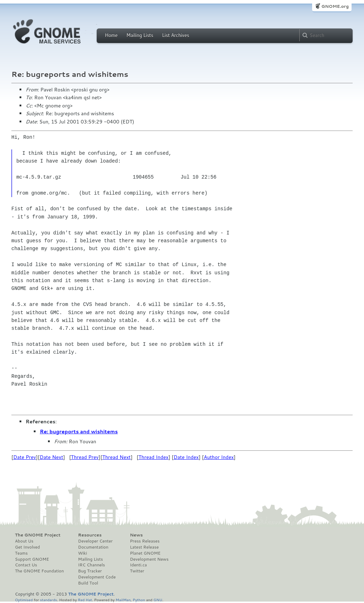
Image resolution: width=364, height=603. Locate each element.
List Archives (176, 35)
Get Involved (27, 547)
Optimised (24, 600)
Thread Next (117, 457)
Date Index (186, 457)
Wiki (83, 553)
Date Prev (25, 457)
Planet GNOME (145, 553)
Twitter (137, 571)
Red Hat (85, 600)
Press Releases (144, 541)
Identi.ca (138, 565)
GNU (158, 600)
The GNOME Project (38, 535)
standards (48, 600)
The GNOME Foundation (39, 571)
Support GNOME (32, 559)
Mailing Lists (140, 35)
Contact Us (26, 565)
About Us (24, 541)
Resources (90, 535)
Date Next (51, 457)
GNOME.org (335, 6)
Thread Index (154, 457)
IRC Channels (92, 565)
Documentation (93, 547)
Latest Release (144, 547)
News (136, 535)
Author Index (219, 457)
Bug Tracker (90, 571)
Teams (21, 553)
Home (111, 35)
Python (139, 600)
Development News (149, 559)
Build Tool (88, 583)
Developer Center (95, 541)
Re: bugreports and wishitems (79, 432)
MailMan (123, 600)
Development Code (97, 577)
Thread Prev (85, 457)
